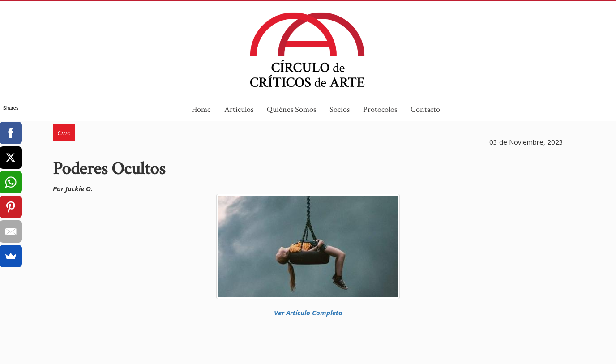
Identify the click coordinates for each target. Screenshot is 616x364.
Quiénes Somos (291, 109)
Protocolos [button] (380, 109)
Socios (340, 109)
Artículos (239, 109)
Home (201, 109)
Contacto (425, 109)
